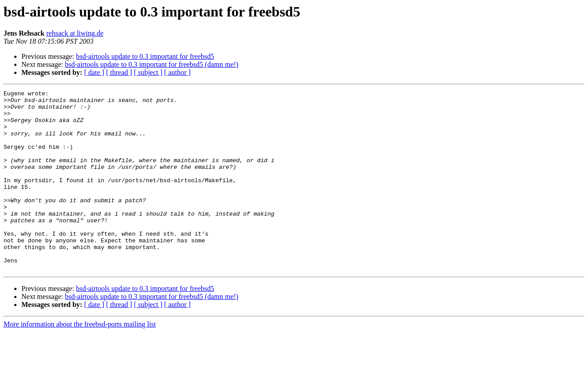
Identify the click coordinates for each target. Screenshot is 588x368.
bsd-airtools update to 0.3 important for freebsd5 (145, 56)
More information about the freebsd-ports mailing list (80, 360)
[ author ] (178, 72)
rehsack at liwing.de (75, 33)
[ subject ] (148, 72)
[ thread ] (119, 72)
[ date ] (94, 72)
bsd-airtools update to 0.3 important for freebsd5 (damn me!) (152, 64)
